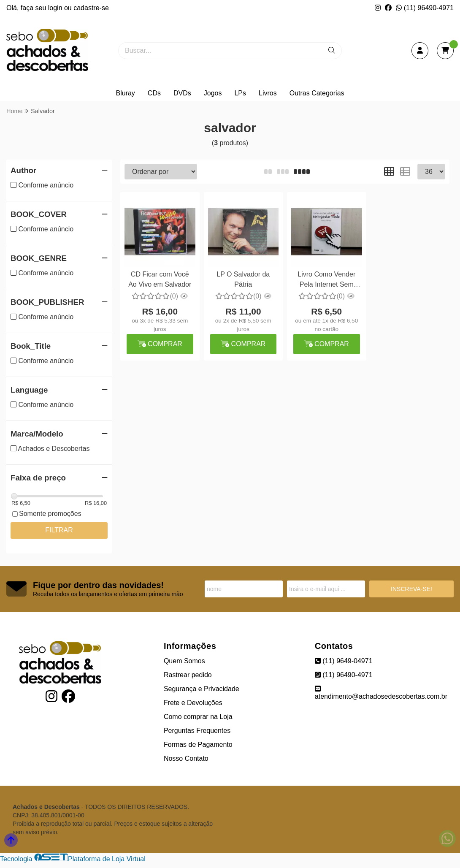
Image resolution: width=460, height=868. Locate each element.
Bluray (125, 93)
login (56, 8)
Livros (268, 93)
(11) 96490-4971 (425, 8)
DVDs (182, 93)
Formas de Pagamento (198, 745)
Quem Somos (184, 661)
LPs (240, 93)
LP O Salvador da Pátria (243, 279)
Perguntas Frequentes (197, 731)
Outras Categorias (317, 93)
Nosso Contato (186, 758)
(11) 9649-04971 (344, 661)
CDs (154, 93)
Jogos (213, 93)
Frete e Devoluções (193, 703)
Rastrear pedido (188, 675)
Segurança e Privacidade (202, 689)
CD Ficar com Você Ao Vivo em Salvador (160, 279)
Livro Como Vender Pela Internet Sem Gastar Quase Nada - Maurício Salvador (327, 281)
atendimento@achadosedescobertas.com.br (381, 693)
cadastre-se (91, 8)
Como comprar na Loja (198, 717)
